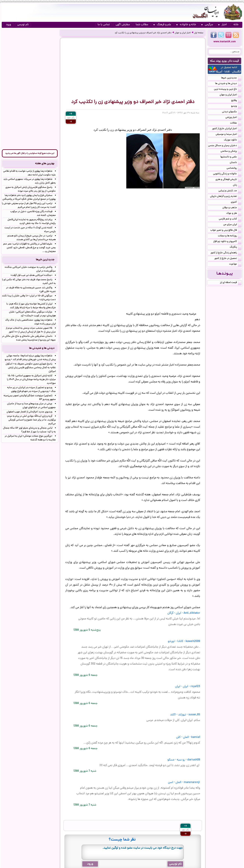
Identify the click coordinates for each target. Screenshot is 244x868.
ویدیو (236, 106)
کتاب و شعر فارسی (230, 219)
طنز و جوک (234, 214)
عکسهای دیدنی (232, 112)
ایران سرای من (232, 225)
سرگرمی (207, 25)
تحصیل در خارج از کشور (228, 259)
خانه (236, 25)
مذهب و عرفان (232, 208)
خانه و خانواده (186, 25)
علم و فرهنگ (162, 25)
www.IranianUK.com (225, 42)
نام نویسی (23, 25)
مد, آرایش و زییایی (230, 191)
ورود (8, 25)
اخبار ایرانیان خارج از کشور (227, 129)
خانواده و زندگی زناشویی (227, 174)
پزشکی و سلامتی (231, 152)
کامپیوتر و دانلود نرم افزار (227, 242)
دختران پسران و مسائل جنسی (225, 146)
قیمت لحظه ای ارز (231, 283)
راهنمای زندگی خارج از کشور (226, 253)
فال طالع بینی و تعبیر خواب (226, 231)
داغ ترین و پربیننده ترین (228, 90)
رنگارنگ (236, 247)
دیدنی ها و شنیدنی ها (228, 84)
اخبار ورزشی (233, 118)
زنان (237, 185)
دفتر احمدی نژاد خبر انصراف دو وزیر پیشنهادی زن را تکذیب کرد (143, 33)
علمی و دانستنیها (231, 157)
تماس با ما (104, 25)
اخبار (222, 25)
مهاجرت (235, 264)
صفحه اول (199, 33)
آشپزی (236, 202)
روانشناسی (234, 168)
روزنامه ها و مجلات (230, 236)
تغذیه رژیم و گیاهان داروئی (226, 197)
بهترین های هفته (45, 164)
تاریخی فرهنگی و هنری (228, 180)
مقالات (236, 123)
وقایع (236, 101)
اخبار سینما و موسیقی (229, 135)
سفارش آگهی (123, 25)
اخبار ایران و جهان (183, 33)
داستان (236, 163)
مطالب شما (142, 25)
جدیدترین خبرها (231, 78)
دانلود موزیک (233, 140)
